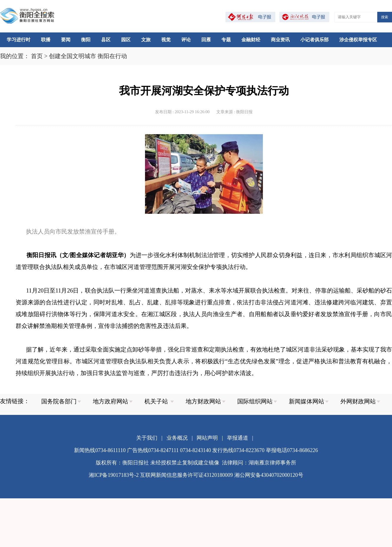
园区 (126, 40)
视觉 (166, 40)
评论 (186, 40)
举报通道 (238, 438)
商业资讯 (280, 40)
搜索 (385, 17)
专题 (226, 40)
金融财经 (251, 40)
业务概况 (177, 438)
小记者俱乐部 (314, 40)
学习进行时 (19, 40)
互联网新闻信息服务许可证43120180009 (186, 475)
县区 (106, 40)
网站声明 (207, 438)
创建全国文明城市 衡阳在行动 (88, 56)
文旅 (146, 40)
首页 (37, 56)
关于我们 (147, 438)
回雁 (206, 40)
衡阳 (86, 40)
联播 (46, 40)
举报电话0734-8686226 (292, 450)
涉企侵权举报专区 (358, 40)
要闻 (66, 40)
